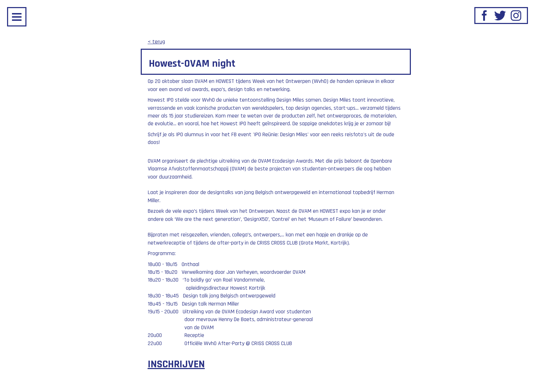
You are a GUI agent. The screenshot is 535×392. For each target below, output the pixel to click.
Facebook (484, 16)
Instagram (516, 16)
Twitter (500, 16)
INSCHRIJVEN (176, 364)
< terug (156, 42)
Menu (17, 17)
